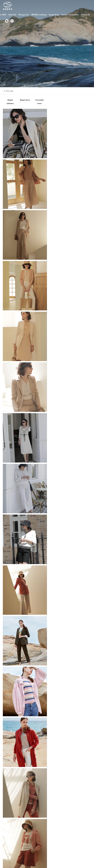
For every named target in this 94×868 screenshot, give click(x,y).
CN (12, 21)
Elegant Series (25, 100)
